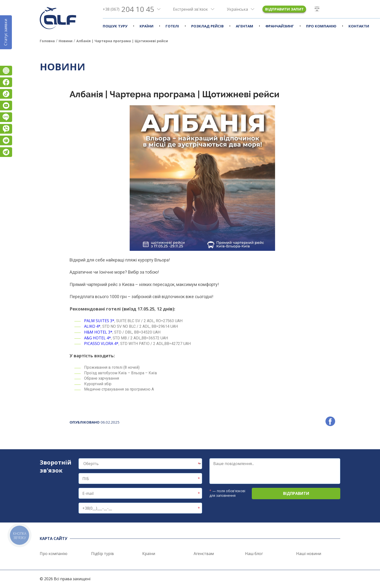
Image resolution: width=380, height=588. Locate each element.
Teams (6, 140)
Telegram (6, 152)
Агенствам (204, 554)
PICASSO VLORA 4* (101, 343)
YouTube (6, 106)
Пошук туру (115, 26)
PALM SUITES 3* (99, 321)
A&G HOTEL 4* (98, 338)
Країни (146, 26)
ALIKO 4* (92, 326)
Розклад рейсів (207, 26)
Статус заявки (6, 32)
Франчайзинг (280, 26)
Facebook (6, 82)
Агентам (245, 26)
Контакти (359, 26)
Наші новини (309, 554)
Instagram (6, 71)
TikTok (6, 94)
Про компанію (321, 26)
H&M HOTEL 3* (98, 332)
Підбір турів (103, 554)
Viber (6, 129)
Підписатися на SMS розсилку (6, 117)
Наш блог (254, 554)
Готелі (172, 26)
